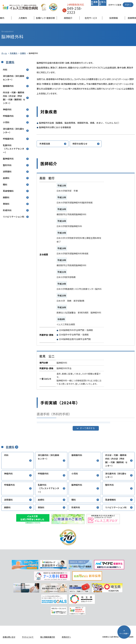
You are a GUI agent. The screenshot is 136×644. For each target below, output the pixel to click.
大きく (128, 5)
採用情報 (114, 18)
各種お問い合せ (9, 637)
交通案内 (94, 3)
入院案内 (23, 18)
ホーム (4, 53)
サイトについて (28, 637)
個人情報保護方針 (48, 637)
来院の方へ (66, 637)
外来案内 (14, 53)
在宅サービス (91, 18)
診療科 (23, 53)
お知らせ (103, 3)
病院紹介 (68, 18)
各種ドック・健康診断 (45, 18)
